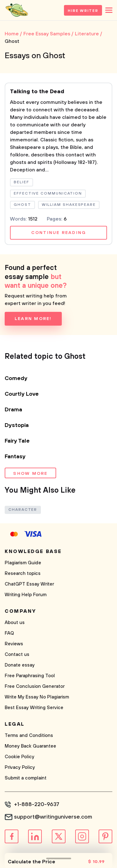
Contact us (17, 655)
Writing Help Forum (26, 595)
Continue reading (59, 233)
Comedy (16, 378)
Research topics (23, 574)
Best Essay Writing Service (34, 708)
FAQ (9, 633)
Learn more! (33, 319)
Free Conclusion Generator (35, 686)
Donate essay (20, 665)
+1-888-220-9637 (37, 805)
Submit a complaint (26, 778)
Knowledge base (33, 551)
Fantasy (15, 457)
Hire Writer (83, 11)
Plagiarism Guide (23, 563)
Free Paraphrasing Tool (30, 676)
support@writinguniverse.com (53, 817)
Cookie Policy (19, 757)
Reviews (14, 644)
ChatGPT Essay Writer (29, 584)
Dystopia (17, 425)
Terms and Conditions (29, 736)
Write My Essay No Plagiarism (37, 697)
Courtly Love (22, 394)
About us (15, 623)
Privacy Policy (20, 767)
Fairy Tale (17, 441)
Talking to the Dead (37, 92)
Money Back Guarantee (30, 746)
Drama (13, 410)
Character (23, 510)
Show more (30, 474)
